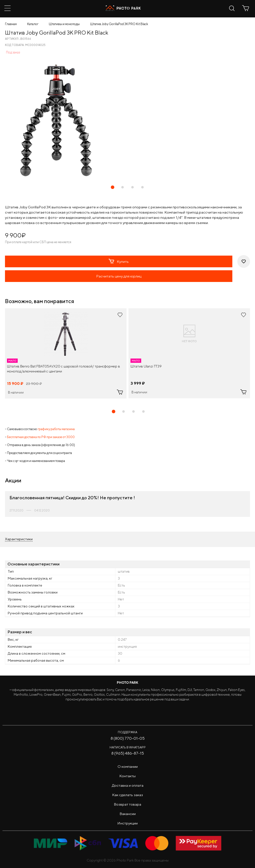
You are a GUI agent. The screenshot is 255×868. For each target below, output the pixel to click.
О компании (128, 766)
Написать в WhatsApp (128, 747)
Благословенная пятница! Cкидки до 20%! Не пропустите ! (72, 498)
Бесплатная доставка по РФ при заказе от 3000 (41, 437)
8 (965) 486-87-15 (128, 753)
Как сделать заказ (127, 795)
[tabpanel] (66, 353)
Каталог (33, 24)
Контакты (127, 776)
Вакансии (128, 814)
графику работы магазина (56, 429)
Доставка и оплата (128, 785)
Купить (119, 261)
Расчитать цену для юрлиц (119, 276)
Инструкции (127, 823)
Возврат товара (127, 804)
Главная (11, 24)
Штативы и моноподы (64, 24)
